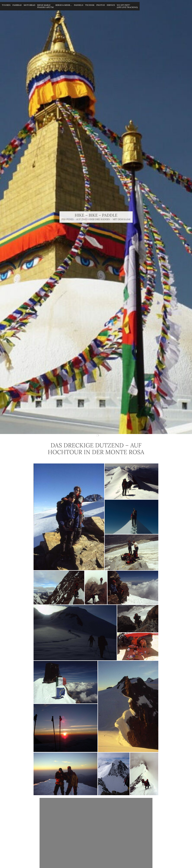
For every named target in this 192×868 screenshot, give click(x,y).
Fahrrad (17, 5)
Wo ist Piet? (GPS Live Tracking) (127, 6)
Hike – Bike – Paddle (96, 215)
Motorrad (29, 5)
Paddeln (79, 5)
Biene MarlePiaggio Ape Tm (45, 6)
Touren (6, 5)
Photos (101, 5)
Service (111, 5)
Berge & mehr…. (64, 5)
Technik (90, 5)
